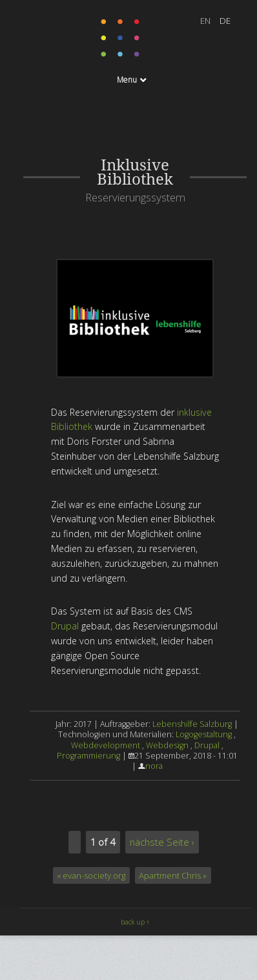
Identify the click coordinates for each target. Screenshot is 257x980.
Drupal (65, 626)
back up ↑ (135, 922)
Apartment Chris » (173, 875)
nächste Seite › (162, 842)
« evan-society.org (91, 875)
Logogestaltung (204, 734)
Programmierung (88, 756)
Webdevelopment (106, 745)
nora (154, 766)
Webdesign (167, 745)
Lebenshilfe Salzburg (192, 724)
